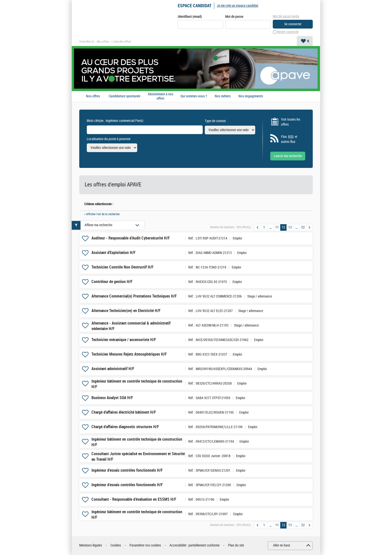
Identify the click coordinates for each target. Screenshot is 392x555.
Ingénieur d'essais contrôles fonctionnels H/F (127, 471)
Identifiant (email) (190, 17)
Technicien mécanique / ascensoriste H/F (124, 340)
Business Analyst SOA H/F (112, 398)
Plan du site (236, 546)
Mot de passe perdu (286, 16)
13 (290, 227)
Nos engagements (251, 97)
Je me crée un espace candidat (237, 6)
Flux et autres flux (289, 139)
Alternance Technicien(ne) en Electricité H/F (126, 311)
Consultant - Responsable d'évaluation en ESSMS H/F (134, 500)
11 (277, 227)
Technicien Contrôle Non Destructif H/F (122, 267)
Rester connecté (288, 32)
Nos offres (103, 42)
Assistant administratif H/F (113, 369)
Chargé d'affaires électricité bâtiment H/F (124, 412)
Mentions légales (91, 546)
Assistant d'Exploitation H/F (113, 253)
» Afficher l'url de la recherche (102, 214)
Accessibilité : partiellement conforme (194, 546)
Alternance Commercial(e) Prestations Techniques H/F (134, 296)
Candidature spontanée (124, 97)
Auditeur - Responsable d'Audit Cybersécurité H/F (131, 238)
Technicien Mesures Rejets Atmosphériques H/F (129, 354)
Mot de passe (234, 17)
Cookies (116, 546)
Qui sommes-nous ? (194, 97)
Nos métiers (223, 97)
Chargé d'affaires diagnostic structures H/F (125, 427)
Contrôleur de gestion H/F (112, 282)
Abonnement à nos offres (160, 96)
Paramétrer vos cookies (145, 546)
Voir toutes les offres (291, 122)
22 (303, 227)
